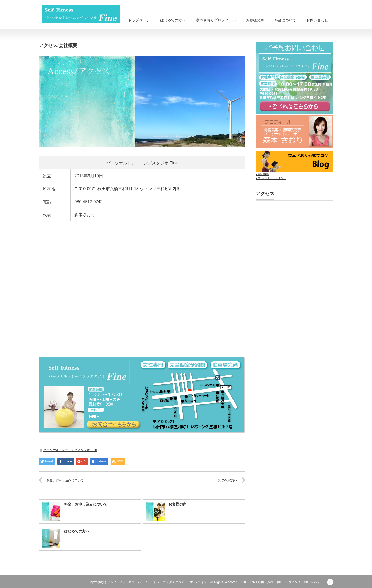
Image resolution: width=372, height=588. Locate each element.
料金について (285, 20)
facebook (330, 582)
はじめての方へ (173, 20)
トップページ (139, 20)
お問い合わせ (317, 20)
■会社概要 (262, 174)
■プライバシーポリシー (271, 178)
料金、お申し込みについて (65, 480)
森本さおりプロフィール (216, 20)
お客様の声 (255, 20)
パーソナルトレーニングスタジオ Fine (70, 450)
